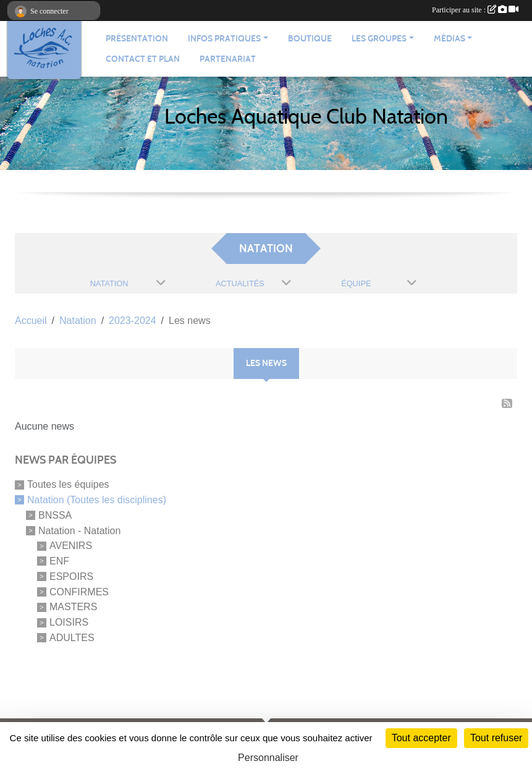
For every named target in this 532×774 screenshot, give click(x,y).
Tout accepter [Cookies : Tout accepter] (421, 738)
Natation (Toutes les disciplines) (97, 500)
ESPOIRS (71, 576)
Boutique (310, 39)
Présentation (137, 39)
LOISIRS (69, 622)
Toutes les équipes (68, 484)
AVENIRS (71, 546)
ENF (59, 561)
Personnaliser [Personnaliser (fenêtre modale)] (268, 758)
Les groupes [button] (379, 39)
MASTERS (73, 607)
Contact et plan (143, 59)
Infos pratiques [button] (224, 39)
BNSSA (55, 515)
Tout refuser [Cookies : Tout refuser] (496, 738)
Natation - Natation (79, 530)
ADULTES (72, 638)
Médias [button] (450, 39)
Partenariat (228, 59)
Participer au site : (475, 10)
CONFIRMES (79, 591)
